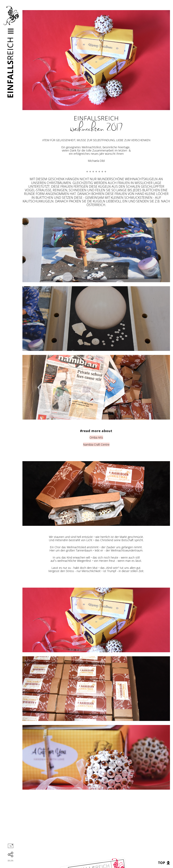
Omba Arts (96, 437)
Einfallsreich (11, 16)
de (9, 861)
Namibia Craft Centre (96, 445)
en (12, 861)
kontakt (24, 51)
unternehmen (27, 30)
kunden (24, 43)
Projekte (24, 38)
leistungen (26, 34)
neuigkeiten (27, 47)
